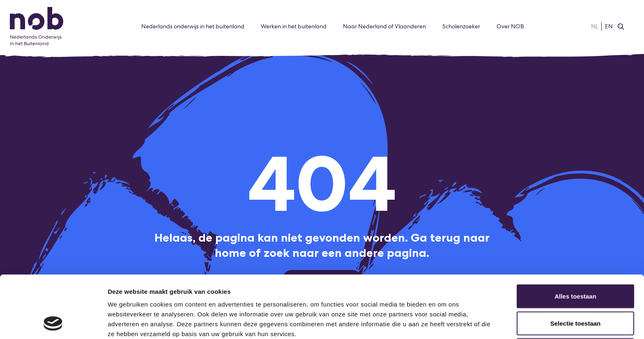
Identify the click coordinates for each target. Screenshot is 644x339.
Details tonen (444, 323)
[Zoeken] (621, 27)
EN (609, 26)
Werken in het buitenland (294, 26)
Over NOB (510, 26)
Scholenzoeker (461, 26)
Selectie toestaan (576, 265)
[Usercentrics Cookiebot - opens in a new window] (53, 323)
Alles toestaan (575, 238)
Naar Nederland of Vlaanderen (384, 26)
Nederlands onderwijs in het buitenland (193, 26)
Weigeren (575, 292)
